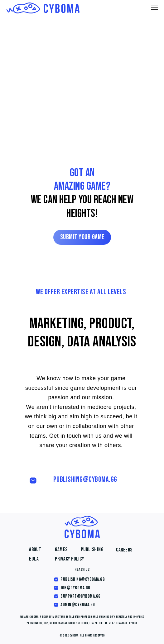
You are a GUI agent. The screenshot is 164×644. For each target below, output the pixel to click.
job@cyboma (72, 588)
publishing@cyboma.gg (85, 479)
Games (61, 550)
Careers (124, 550)
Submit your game (82, 237)
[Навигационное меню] (154, 8)
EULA (34, 559)
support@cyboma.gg (81, 596)
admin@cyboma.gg (78, 605)
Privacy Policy (69, 559)
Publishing (92, 550)
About (35, 550)
